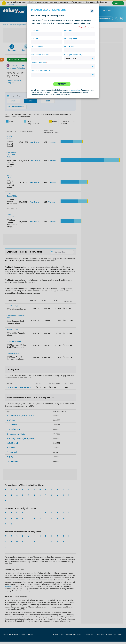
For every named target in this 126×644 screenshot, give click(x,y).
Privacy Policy (74, 90)
